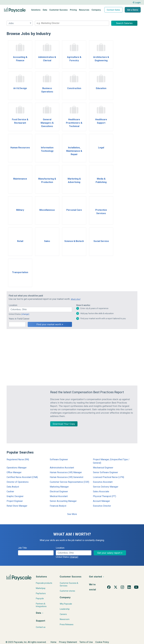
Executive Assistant (103, 482)
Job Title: (23, 548)
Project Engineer (15, 501)
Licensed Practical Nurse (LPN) (108, 477)
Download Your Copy (64, 424)
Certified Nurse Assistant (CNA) (22, 477)
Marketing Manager (59, 487)
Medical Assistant (59, 496)
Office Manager (14, 472)
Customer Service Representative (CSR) (69, 482)
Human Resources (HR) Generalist (67, 477)
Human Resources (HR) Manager (66, 472)
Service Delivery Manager (106, 487)
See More (72, 514)
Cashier (10, 491)
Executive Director (102, 506)
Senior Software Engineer (105, 472)
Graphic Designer (15, 496)
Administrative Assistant (62, 468)
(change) (25, 314)
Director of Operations (18, 482)
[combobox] (72, 23)
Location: (13, 305)
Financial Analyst (58, 506)
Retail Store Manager (17, 506)
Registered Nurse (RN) (18, 459)
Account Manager (101, 501)
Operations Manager (17, 468)
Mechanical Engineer (103, 468)
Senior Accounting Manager (63, 501)
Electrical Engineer (59, 491)
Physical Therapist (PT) (104, 496)
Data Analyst (13, 487)
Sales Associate (101, 491)
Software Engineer (59, 459)
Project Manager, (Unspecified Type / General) (111, 461)
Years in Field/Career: (19, 319)
